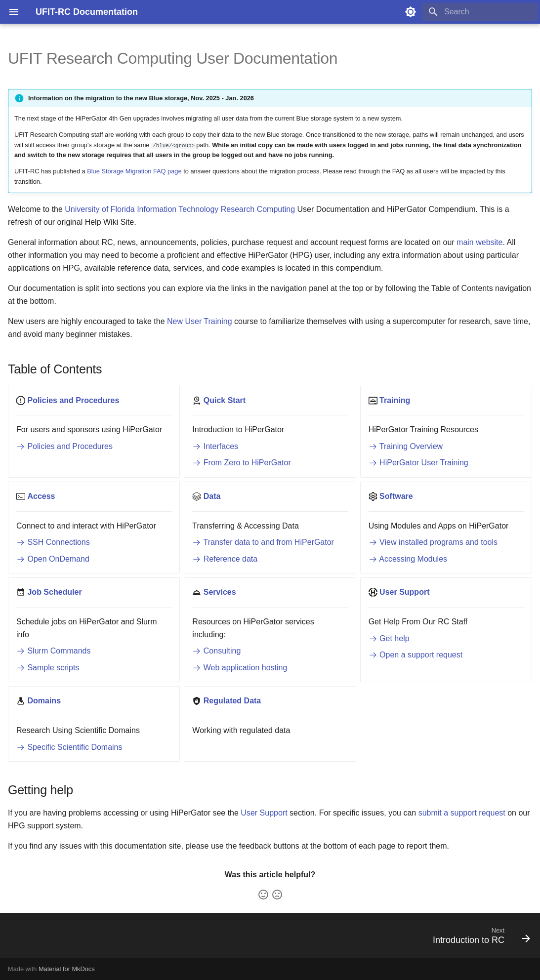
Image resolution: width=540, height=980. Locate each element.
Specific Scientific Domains (69, 747)
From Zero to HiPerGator (241, 463)
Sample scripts (48, 668)
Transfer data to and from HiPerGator (263, 542)
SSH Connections (53, 542)
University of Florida (100, 209)
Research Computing (258, 209)
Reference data (225, 559)
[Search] (480, 12)
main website (479, 242)
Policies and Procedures (64, 446)
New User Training (200, 321)
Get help (389, 638)
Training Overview (406, 446)
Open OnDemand (53, 559)
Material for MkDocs (67, 969)
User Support (264, 813)
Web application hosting (240, 668)
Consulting (216, 651)
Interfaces (215, 446)
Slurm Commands (53, 651)
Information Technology (178, 209)
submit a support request (462, 813)
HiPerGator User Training (418, 463)
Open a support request (416, 655)
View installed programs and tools (433, 542)
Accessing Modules (408, 559)
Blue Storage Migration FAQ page (134, 171)
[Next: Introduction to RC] (478, 939)
